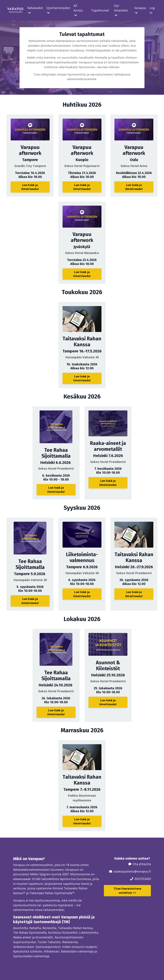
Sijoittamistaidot (58, 10)
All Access (78, 10)
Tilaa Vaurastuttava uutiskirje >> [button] (127, 891)
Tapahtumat (100, 10)
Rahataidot (35, 10)
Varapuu (140, 10)
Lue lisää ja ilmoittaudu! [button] (30, 187)
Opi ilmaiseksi (121, 10)
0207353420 (143, 879)
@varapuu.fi (142, 871)
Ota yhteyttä (142, 864)
